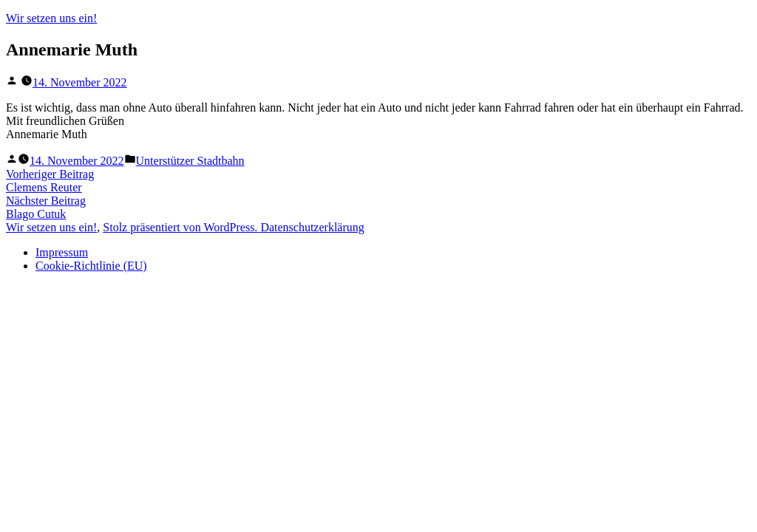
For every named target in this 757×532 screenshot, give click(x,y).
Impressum (62, 252)
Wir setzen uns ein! (51, 18)
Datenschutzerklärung (312, 227)
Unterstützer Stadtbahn (190, 161)
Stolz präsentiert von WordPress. (181, 227)
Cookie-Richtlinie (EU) (91, 266)
